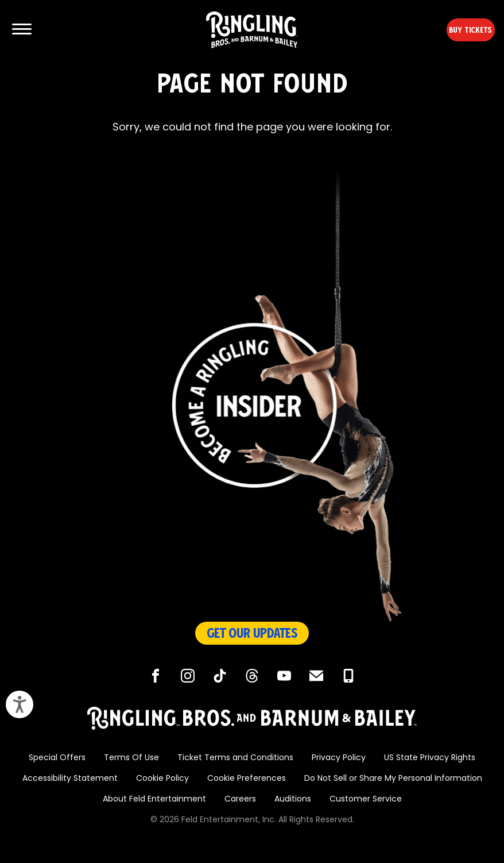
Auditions (293, 800)
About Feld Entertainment (154, 800)
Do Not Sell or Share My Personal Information (393, 779)
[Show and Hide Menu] (22, 30)
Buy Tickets (451, 30)
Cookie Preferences (247, 779)
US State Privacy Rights (430, 758)
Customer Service (366, 800)
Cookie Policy (162, 779)
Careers (240, 800)
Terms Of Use (131, 758)
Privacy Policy (339, 758)
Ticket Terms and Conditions (235, 758)
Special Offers (57, 758)
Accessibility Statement (70, 779)
